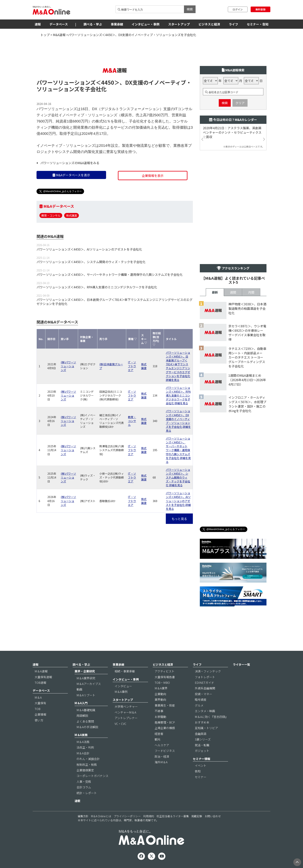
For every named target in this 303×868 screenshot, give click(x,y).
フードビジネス (165, 751)
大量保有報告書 (165, 677)
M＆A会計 (83, 753)
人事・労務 (84, 781)
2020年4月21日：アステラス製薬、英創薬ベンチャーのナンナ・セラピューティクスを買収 (232, 132)
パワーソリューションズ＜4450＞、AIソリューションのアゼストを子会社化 (89, 249)
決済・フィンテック (208, 671)
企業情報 (40, 714)
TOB (37, 709)
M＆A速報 (41, 671)
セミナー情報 (202, 759)
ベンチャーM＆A (125, 712)
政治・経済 (162, 756)
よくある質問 (85, 721)
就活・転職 (202, 745)
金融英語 (201, 734)
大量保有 (40, 703)
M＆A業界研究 (86, 678)
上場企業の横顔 (165, 728)
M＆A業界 (161, 688)
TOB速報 (40, 683)
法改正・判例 (85, 747)
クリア (240, 103)
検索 (190, 9)
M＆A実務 (81, 735)
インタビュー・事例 (146, 24)
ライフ (233, 24)
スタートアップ (179, 24)
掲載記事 (197, 816)
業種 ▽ (132, 339)
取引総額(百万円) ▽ (157, 339)
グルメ (199, 705)
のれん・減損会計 (88, 759)
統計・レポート (87, 793)
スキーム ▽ (144, 339)
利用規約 (149, 816)
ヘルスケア (162, 745)
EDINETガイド (204, 683)
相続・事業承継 (125, 671)
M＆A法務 (83, 742)
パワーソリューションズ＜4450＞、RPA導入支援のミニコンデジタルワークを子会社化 (97, 287)
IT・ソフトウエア (132, 366)
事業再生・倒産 (165, 705)
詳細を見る (173, 380)
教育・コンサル (51, 215)
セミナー (201, 777)
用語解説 (82, 716)
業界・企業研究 (85, 671)
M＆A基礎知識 (86, 710)
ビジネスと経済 (209, 24)
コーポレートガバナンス (92, 776)
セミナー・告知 (258, 24)
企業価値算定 (85, 770)
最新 (215, 292)
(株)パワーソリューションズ (68, 366)
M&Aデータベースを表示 (71, 175)
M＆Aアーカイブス (89, 684)
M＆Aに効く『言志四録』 (211, 717)
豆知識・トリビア (206, 728)
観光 (157, 739)
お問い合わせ (213, 816)
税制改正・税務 (87, 765)
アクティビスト (165, 671)
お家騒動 (160, 717)
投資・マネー (203, 694)
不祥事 (159, 711)
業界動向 (160, 700)
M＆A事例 (121, 692)
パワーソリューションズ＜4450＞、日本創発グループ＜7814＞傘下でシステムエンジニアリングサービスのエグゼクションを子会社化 (114, 302)
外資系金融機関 (205, 688)
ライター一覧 (241, 664)
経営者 (159, 734)
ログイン (238, 9)
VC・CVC (120, 724)
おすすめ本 (202, 722)
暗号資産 (201, 700)
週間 (233, 292)
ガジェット (202, 751)
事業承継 (117, 24)
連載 (77, 801)
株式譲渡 (71, 215)
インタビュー (123, 686)
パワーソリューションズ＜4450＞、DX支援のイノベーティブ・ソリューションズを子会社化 (178, 419)
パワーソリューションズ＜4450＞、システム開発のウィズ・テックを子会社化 (91, 262)
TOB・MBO (162, 683)
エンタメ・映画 (205, 711)
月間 (251, 292)
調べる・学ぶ (93, 24)
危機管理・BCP (165, 722)
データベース (59, 24)
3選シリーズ (203, 739)
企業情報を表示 (153, 176)
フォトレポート (205, 677)
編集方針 (83, 816)
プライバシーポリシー (127, 816)
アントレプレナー (126, 718)
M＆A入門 (81, 703)
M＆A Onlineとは (101, 816)
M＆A (38, 697)
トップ (45, 35)
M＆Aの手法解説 (87, 727)
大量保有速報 (43, 677)
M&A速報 (59, 35)
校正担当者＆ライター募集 (173, 816)
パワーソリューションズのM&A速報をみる (70, 163)
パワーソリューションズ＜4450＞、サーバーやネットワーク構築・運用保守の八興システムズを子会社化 (110, 274)
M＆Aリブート (86, 695)
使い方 (39, 720)
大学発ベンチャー (126, 706)
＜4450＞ (108, 82)
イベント (201, 765)
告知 (198, 771)
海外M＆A (161, 762)
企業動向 (160, 694)
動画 (79, 689)
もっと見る (179, 519)
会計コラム (84, 787)
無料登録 (260, 9)
